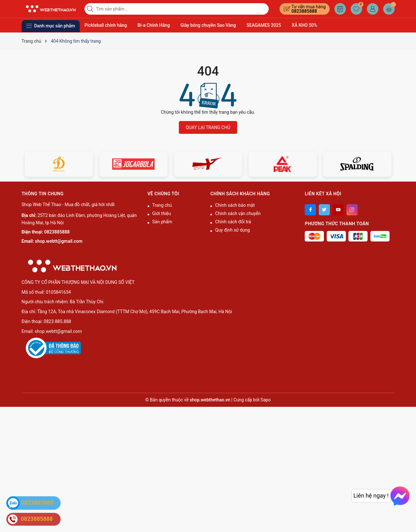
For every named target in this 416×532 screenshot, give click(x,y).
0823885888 (304, 11)
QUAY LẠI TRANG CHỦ (208, 127)
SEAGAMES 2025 (264, 25)
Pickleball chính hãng (106, 25)
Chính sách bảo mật (235, 205)
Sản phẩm (162, 222)
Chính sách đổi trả (233, 222)
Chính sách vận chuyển (238, 213)
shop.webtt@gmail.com (59, 241)
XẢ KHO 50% (304, 25)
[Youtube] (338, 210)
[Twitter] (324, 210)
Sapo (266, 400)
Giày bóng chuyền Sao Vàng (208, 25)
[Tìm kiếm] (91, 9)
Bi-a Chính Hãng (154, 25)
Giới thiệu (162, 213)
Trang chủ (162, 205)
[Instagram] (352, 210)
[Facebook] (310, 210)
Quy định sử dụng (233, 230)
